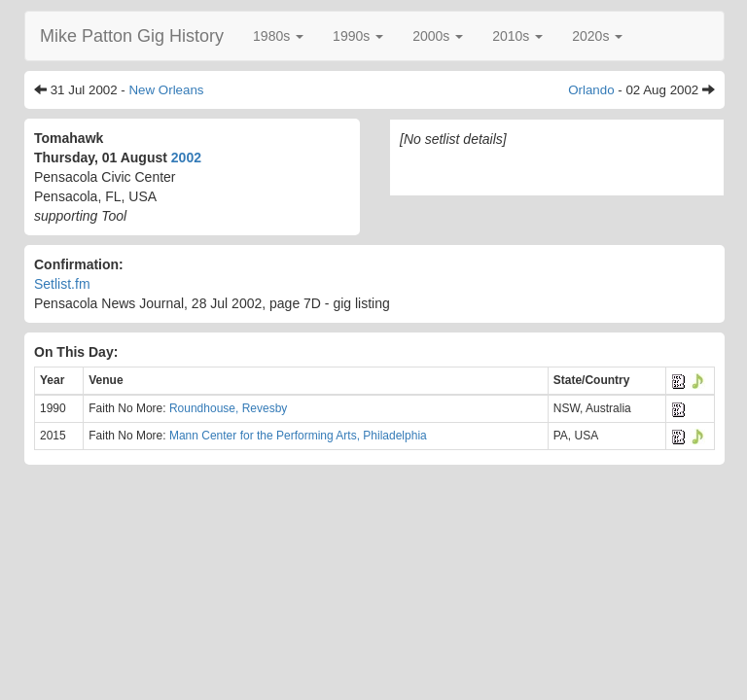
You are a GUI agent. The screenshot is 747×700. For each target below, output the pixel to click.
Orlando (591, 90)
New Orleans (166, 90)
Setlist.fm (62, 284)
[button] (278, 36)
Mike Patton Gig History (132, 36)
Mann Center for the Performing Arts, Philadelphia (298, 436)
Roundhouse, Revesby (228, 408)
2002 (186, 157)
